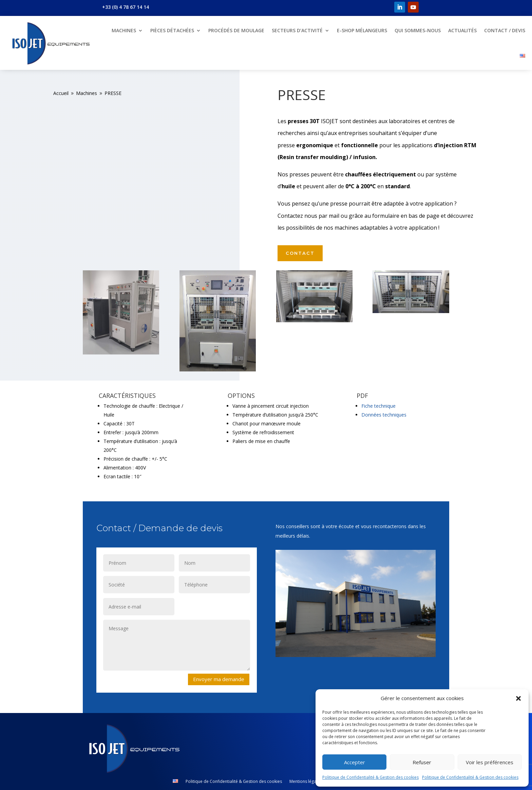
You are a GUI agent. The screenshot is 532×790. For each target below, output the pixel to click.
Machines (124, 30)
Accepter (355, 762)
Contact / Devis (505, 30)
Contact (300, 253)
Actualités (462, 30)
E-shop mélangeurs (362, 30)
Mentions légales (306, 782)
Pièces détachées (172, 30)
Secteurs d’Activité (297, 30)
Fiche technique (378, 406)
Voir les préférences (490, 762)
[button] (518, 698)
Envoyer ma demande (219, 679)
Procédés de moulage (236, 30)
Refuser (422, 762)
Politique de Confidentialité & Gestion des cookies (370, 777)
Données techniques (384, 415)
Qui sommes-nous (418, 30)
